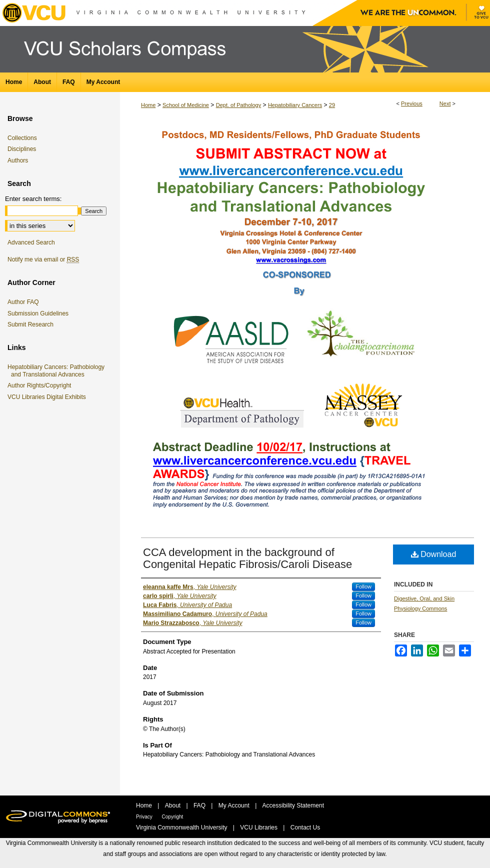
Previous (412, 103)
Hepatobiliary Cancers (295, 105)
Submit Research (30, 324)
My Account (235, 805)
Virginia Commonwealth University (182, 827)
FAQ (200, 805)
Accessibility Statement (293, 805)
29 (332, 105)
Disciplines (22, 149)
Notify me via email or (43, 259)
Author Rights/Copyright (41, 385)
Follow (363, 586)
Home (148, 105)
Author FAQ (23, 302)
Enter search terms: (33, 199)
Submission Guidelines (38, 313)
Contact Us (305, 827)
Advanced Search (31, 242)
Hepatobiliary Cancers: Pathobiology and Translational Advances (58, 370)
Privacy (145, 817)
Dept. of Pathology (239, 105)
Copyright (173, 817)
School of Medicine (186, 105)
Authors (18, 160)
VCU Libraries (259, 827)
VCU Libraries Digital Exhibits (48, 397)
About (174, 805)
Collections (22, 138)
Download (434, 554)
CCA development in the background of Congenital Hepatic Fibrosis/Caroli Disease (247, 558)
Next (445, 103)
